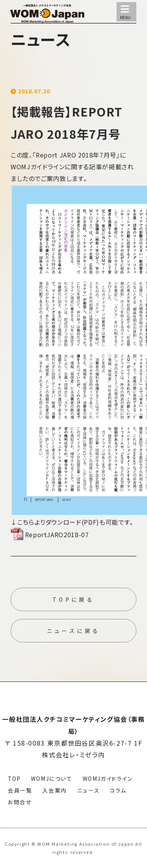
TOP (14, 778)
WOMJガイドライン (108, 778)
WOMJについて (52, 778)
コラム (118, 790)
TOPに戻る (73, 599)
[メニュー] (126, 12)
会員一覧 (20, 790)
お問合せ (20, 802)
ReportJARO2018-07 (50, 534)
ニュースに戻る (74, 631)
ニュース (88, 790)
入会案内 (54, 790)
